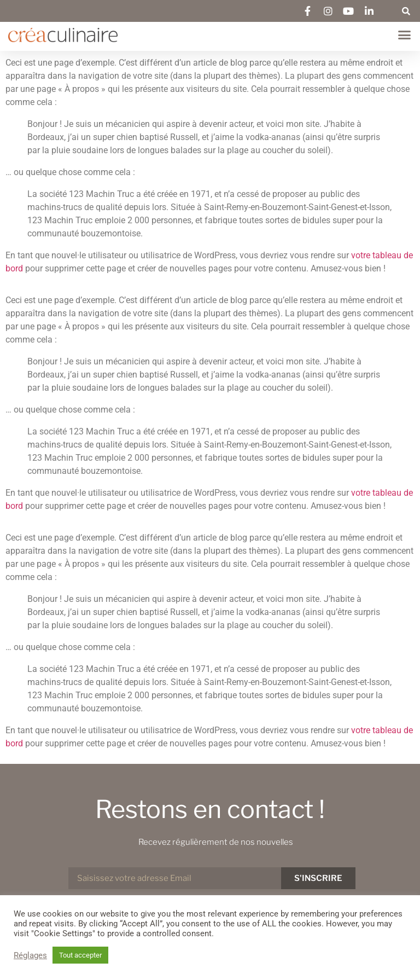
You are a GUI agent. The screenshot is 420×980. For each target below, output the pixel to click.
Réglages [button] (30, 955)
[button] (406, 11)
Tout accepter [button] (80, 955)
